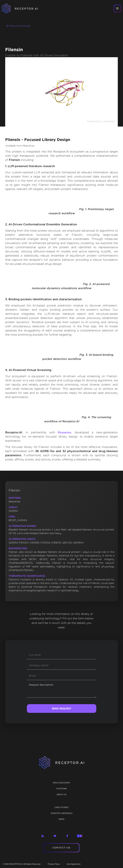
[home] (24, 8)
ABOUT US (61, 794)
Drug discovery (61, 783)
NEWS (61, 819)
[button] (117, 8)
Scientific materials (62, 813)
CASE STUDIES (61, 807)
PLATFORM (61, 789)
